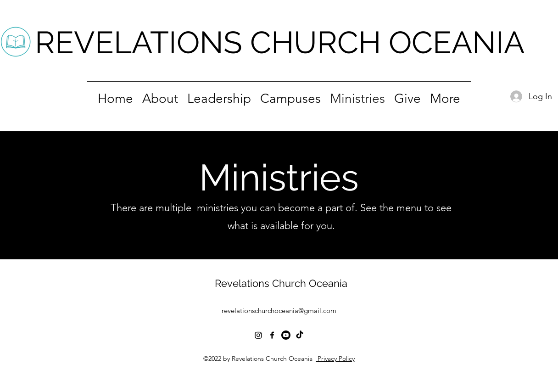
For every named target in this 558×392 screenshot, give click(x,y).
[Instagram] (258, 335)
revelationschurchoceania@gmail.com (279, 311)
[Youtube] (286, 335)
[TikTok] (300, 335)
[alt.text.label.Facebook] (272, 335)
